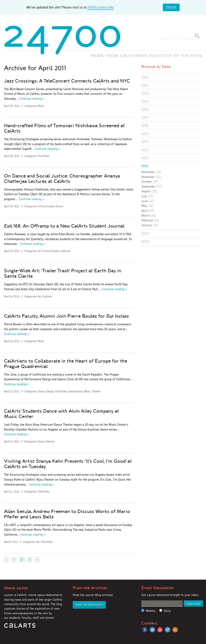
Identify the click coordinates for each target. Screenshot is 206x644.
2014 (145, 142)
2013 (145, 150)
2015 (145, 134)
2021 (145, 85)
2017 (145, 117)
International (75, 391)
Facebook (145, 630)
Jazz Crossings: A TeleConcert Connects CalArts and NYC (67, 81)
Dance (59, 206)
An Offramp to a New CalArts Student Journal (64, 226)
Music (41, 106)
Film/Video (44, 156)
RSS (175, 630)
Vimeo (168, 630)
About (16, 588)
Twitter (152, 630)
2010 (145, 233)
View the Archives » (89, 605)
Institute (65, 251)
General (50, 441)
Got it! (171, 7)
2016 (145, 126)
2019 (145, 101)
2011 (145, 166)
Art (39, 251)
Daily (167, 611)
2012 (145, 158)
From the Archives (90, 588)
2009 (145, 242)
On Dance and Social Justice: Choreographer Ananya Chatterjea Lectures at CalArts (62, 179)
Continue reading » (32, 99)
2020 (145, 93)
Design (50, 391)
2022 (145, 77)
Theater (96, 391)
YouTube (160, 630)
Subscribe (193, 604)
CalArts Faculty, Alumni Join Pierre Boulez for (66, 316)
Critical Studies (46, 206)
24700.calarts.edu (101, 7)
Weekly (151, 611)
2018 (145, 109)
